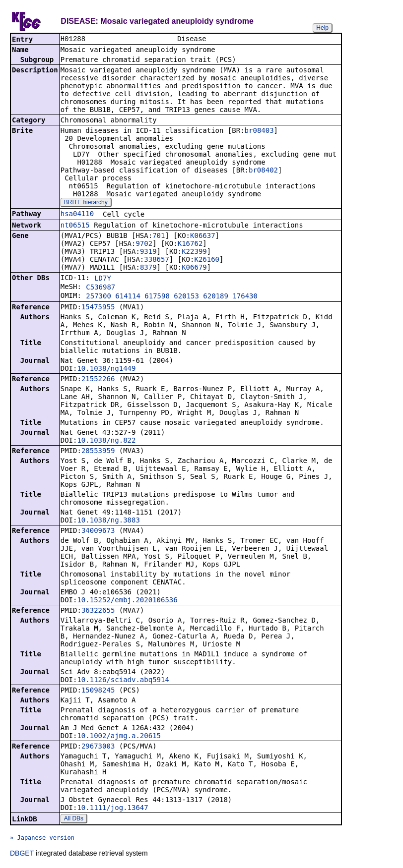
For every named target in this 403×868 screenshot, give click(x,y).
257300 (99, 297)
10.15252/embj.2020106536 (127, 601)
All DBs (74, 819)
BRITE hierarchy (86, 203)
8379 (148, 268)
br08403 (259, 131)
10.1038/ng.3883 (108, 521)
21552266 (98, 380)
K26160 (207, 260)
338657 (157, 260)
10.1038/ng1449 (106, 369)
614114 (128, 297)
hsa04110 (77, 215)
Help (322, 28)
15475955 (98, 308)
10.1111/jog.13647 (112, 809)
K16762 (190, 244)
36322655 (98, 611)
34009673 (98, 531)
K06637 (203, 236)
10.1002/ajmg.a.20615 (119, 737)
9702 (144, 244)
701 (159, 236)
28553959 (98, 452)
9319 (148, 252)
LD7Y (103, 279)
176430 (245, 297)
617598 (157, 297)
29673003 (98, 747)
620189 (216, 297)
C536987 (101, 288)
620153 (186, 297)
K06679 (194, 268)
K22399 (194, 252)
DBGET (22, 854)
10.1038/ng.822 (106, 441)
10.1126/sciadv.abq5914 (123, 681)
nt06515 (75, 226)
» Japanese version (42, 839)
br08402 (263, 171)
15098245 (98, 691)
